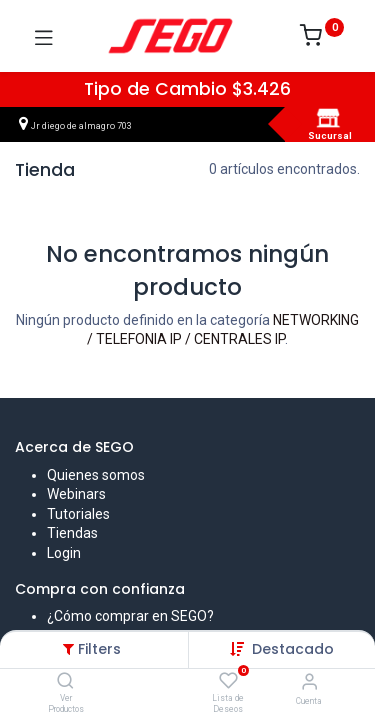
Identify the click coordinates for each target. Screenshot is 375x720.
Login (64, 553)
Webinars (76, 494)
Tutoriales (78, 514)
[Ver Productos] (65, 682)
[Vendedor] (309, 681)
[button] (293, 649)
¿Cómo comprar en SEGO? (130, 616)
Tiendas (72, 533)
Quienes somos (96, 475)
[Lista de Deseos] (228, 681)
